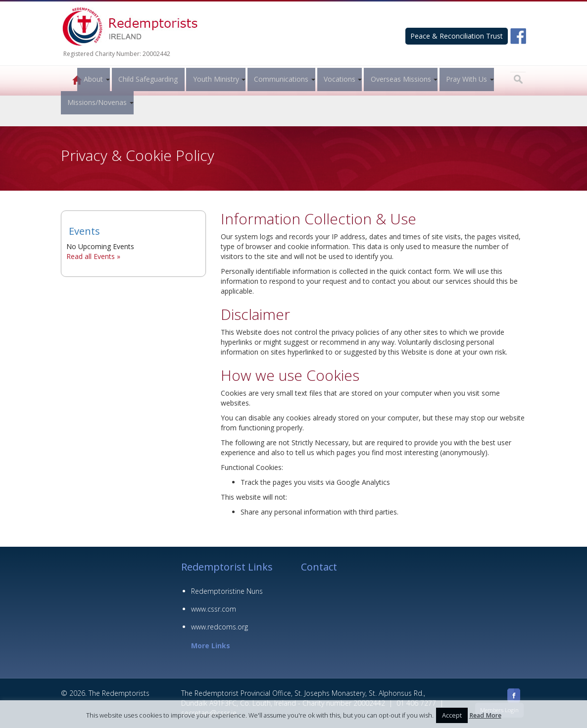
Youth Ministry (215, 79)
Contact (319, 567)
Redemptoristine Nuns (227, 591)
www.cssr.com (214, 609)
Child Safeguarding (147, 79)
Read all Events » (93, 256)
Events (84, 231)
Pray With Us (465, 79)
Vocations (338, 79)
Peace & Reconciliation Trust (457, 36)
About (92, 79)
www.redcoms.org (220, 627)
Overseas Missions (399, 79)
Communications (280, 79)
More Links (211, 646)
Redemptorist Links (227, 567)
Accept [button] (452, 715)
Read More (485, 715)
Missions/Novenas (97, 102)
